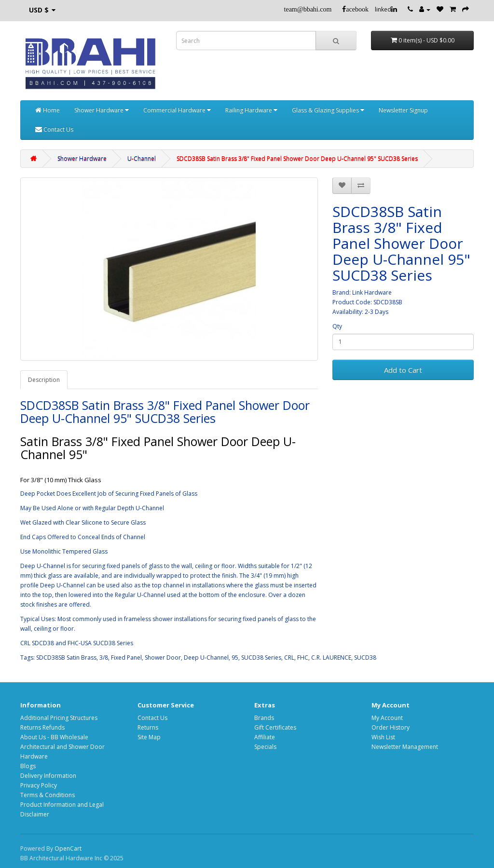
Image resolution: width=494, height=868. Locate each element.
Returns (148, 727)
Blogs (28, 766)
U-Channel (142, 158)
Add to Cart (403, 370)
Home (48, 110)
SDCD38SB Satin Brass (66, 658)
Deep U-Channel (206, 658)
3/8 (104, 658)
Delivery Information (48, 776)
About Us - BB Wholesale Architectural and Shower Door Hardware (62, 747)
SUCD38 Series (261, 658)
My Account (387, 718)
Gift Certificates (275, 727)
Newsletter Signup (403, 110)
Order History (391, 727)
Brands (264, 718)
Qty (337, 326)
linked (386, 9)
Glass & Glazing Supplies (328, 110)
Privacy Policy (39, 785)
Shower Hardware (102, 110)
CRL (289, 658)
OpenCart (68, 848)
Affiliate (265, 737)
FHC (303, 658)
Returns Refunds (42, 727)
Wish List (383, 737)
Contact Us (54, 129)
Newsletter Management (405, 747)
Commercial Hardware (177, 110)
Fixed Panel (126, 658)
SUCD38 (365, 658)
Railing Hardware (251, 110)
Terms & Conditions (48, 795)
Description (44, 380)
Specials (265, 747)
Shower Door (163, 658)
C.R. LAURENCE (331, 658)
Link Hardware (372, 292)
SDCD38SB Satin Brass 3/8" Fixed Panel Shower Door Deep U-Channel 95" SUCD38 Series (297, 158)
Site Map (149, 737)
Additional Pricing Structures (59, 718)
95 (235, 658)
